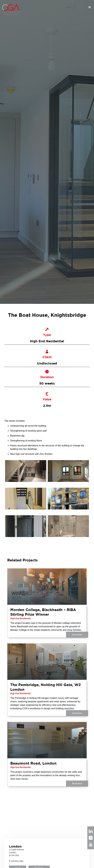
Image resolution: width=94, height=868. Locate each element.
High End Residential (20, 618)
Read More (77, 635)
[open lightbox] (26, 471)
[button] (90, 7)
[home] (10, 9)
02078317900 (16, 861)
